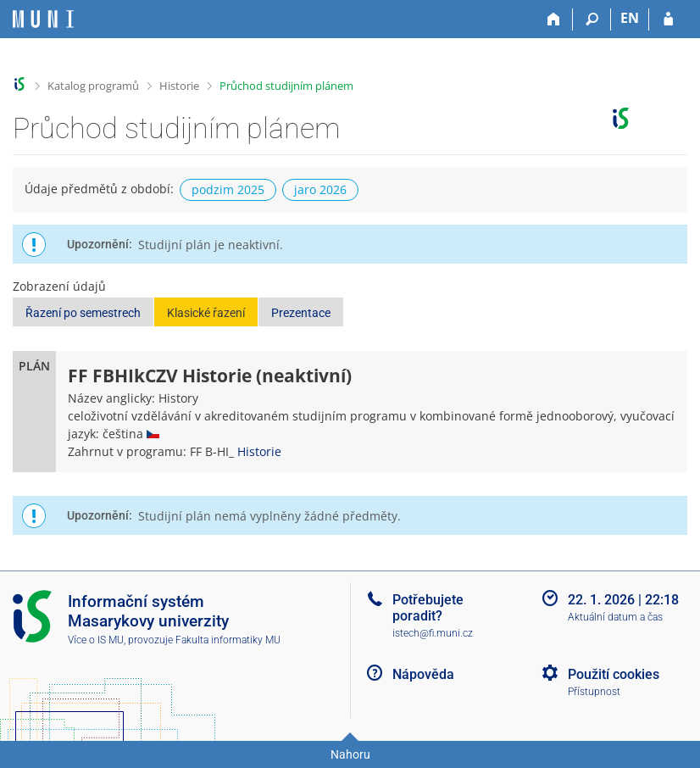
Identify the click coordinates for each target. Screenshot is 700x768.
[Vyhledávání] (592, 19)
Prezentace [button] (301, 313)
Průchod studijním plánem (286, 86)
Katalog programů (93, 86)
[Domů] (554, 19)
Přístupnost (594, 692)
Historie (179, 86)
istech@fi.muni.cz (433, 633)
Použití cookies (614, 674)
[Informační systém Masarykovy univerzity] (43, 19)
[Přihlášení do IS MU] (668, 19)
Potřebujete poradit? (428, 608)
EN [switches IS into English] (630, 18)
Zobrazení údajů (59, 286)
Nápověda (423, 674)
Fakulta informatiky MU (228, 640)
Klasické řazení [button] (206, 313)
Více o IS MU (96, 640)
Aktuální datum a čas (615, 617)
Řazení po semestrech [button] (83, 313)
